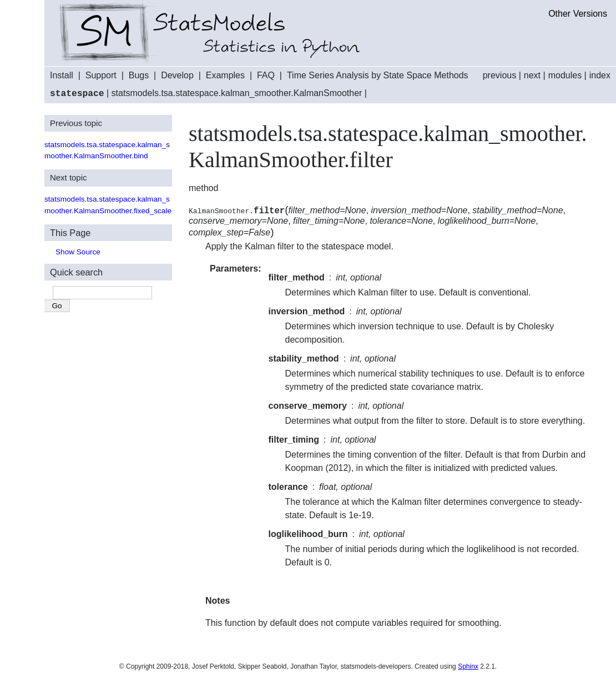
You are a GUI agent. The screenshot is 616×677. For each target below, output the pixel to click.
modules (565, 75)
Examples (225, 75)
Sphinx (468, 666)
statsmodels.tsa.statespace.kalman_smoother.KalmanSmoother (237, 94)
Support (101, 75)
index (600, 75)
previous (499, 75)
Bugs (139, 75)
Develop (177, 75)
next (532, 75)
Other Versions (578, 14)
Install (62, 75)
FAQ (266, 75)
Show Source (78, 251)
